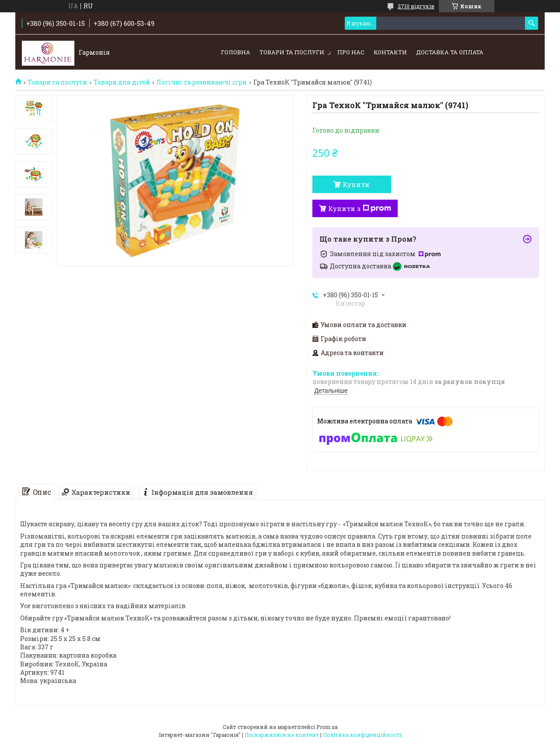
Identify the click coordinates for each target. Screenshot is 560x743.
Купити (356, 184)
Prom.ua (327, 727)
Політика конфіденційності (362, 735)
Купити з (360, 208)
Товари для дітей (122, 82)
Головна (236, 52)
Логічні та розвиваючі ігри (201, 82)
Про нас (351, 52)
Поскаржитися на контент (282, 735)
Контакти (390, 52)
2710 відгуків (416, 6)
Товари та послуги (292, 52)
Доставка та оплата (450, 52)
